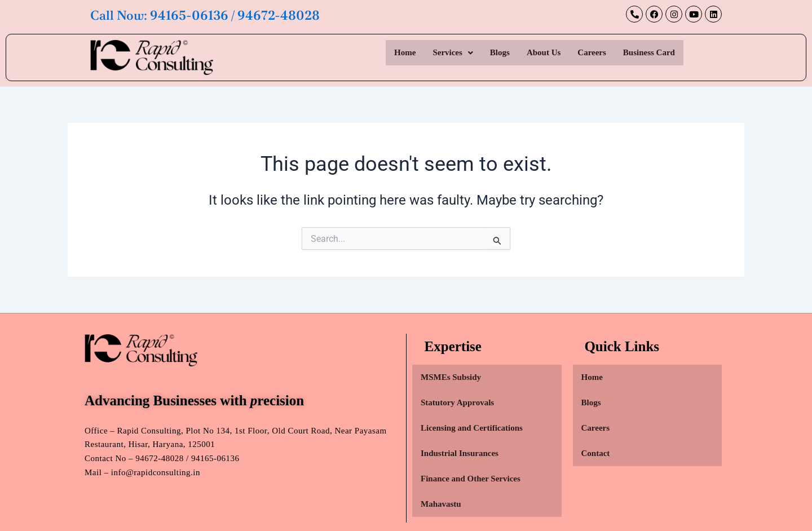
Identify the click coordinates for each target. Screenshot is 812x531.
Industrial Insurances (460, 453)
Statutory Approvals (457, 402)
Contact (596, 453)
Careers (592, 52)
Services (453, 52)
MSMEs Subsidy (451, 377)
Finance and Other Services (471, 479)
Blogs (500, 52)
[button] (453, 53)
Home (405, 52)
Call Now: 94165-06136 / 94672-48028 (209, 15)
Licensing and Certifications (472, 428)
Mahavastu (441, 504)
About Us (544, 52)
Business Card (649, 52)
